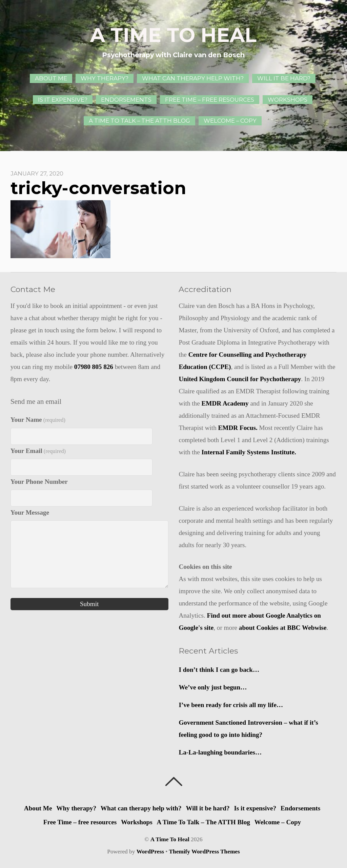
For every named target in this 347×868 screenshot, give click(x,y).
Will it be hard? (284, 78)
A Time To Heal (170, 839)
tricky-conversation (98, 188)
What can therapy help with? (193, 78)
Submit (89, 604)
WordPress (150, 852)
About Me (51, 78)
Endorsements (126, 100)
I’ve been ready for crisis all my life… (231, 705)
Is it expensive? (63, 100)
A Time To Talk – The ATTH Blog (139, 121)
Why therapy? (105, 78)
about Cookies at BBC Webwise (283, 628)
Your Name (38, 420)
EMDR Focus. (238, 428)
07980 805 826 (94, 367)
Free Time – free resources (210, 100)
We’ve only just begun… (213, 687)
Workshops (288, 100)
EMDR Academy (225, 403)
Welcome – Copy (230, 121)
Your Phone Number (39, 482)
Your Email (38, 451)
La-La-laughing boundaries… (220, 752)
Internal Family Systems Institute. (249, 452)
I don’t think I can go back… (219, 670)
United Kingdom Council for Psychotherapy (240, 379)
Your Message (30, 512)
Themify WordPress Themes (205, 852)
